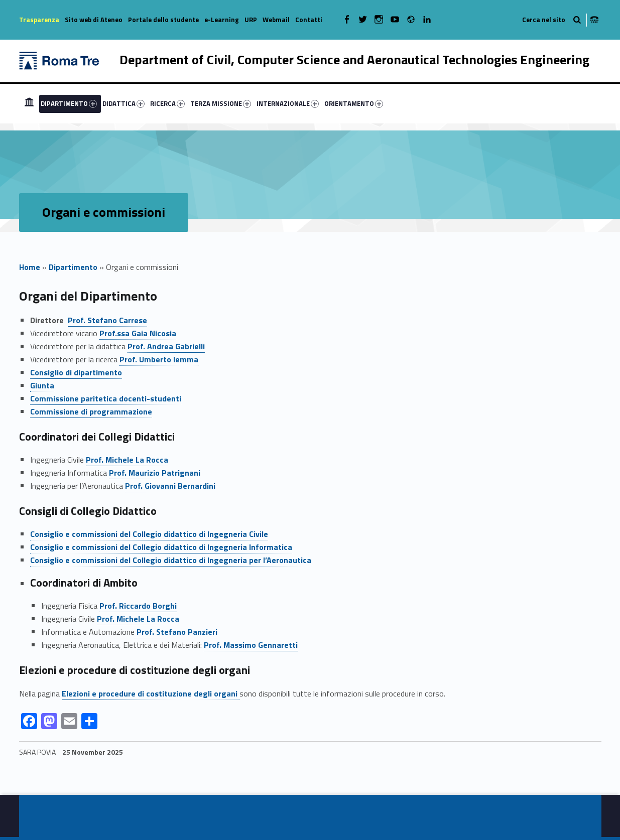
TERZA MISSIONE (221, 103)
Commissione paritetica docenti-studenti (106, 398)
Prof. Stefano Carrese (107, 320)
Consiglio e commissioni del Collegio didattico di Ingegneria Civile (149, 534)
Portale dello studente (163, 20)
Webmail (276, 20)
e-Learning (222, 20)
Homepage (29, 103)
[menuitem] (29, 103)
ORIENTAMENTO (354, 103)
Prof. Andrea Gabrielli (166, 346)
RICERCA (167, 103)
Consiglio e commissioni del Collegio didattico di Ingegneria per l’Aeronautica (171, 560)
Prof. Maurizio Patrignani (155, 473)
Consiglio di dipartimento (76, 372)
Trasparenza (39, 20)
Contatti (309, 20)
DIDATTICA (123, 103)
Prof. (127, 460)
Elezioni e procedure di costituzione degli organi (151, 693)
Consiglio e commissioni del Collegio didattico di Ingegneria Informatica (161, 547)
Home (30, 267)
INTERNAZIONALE (288, 103)
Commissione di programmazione (91, 411)
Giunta (42, 385)
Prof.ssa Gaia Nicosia (138, 333)
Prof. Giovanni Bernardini (170, 486)
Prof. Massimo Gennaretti (251, 645)
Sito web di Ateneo (94, 20)
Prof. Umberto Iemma (159, 359)
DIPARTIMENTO (69, 103)
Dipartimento (73, 267)
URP (251, 20)
